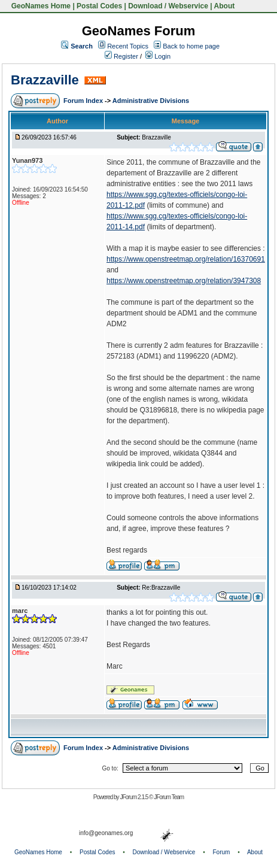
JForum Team (169, 797)
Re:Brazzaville (161, 588)
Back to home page (191, 46)
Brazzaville (45, 80)
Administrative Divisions (151, 101)
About (225, 6)
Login (158, 56)
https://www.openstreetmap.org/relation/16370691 (186, 259)
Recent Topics (128, 46)
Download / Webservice (168, 6)
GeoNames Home (40, 6)
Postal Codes (99, 6)
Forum (222, 852)
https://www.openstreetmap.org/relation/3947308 (184, 281)
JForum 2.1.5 (134, 797)
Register (121, 56)
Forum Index (84, 101)
